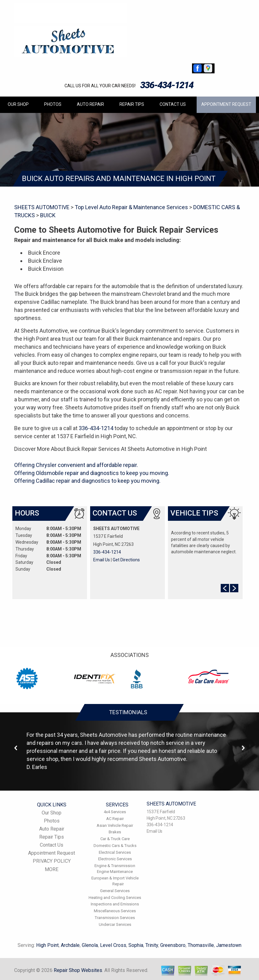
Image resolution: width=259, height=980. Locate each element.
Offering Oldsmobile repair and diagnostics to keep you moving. (92, 473)
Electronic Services (115, 859)
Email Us (102, 560)
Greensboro (173, 945)
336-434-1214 (167, 85)
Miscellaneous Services (115, 911)
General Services (115, 891)
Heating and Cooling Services (115, 898)
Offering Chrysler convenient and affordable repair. (76, 465)
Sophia (136, 945)
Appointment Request (226, 104)
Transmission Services (115, 918)
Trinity (152, 945)
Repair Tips (132, 104)
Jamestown (229, 945)
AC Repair (115, 819)
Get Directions (126, 560)
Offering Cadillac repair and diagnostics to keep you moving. (87, 481)
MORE (52, 869)
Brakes (115, 832)
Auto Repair (90, 104)
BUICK (48, 215)
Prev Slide (225, 588)
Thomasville (201, 945)
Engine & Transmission (115, 866)
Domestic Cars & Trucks (115, 846)
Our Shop (18, 104)
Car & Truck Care (115, 839)
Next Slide (234, 588)
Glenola (90, 945)
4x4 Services (115, 812)
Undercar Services (115, 924)
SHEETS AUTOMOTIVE (42, 207)
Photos (53, 104)
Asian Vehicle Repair (115, 825)
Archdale (70, 945)
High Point (47, 945)
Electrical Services (115, 852)
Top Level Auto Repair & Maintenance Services (131, 207)
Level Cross (113, 945)
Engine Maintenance (115, 872)
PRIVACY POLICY (52, 861)
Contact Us (173, 104)
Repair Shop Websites (78, 970)
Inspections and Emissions (115, 904)
